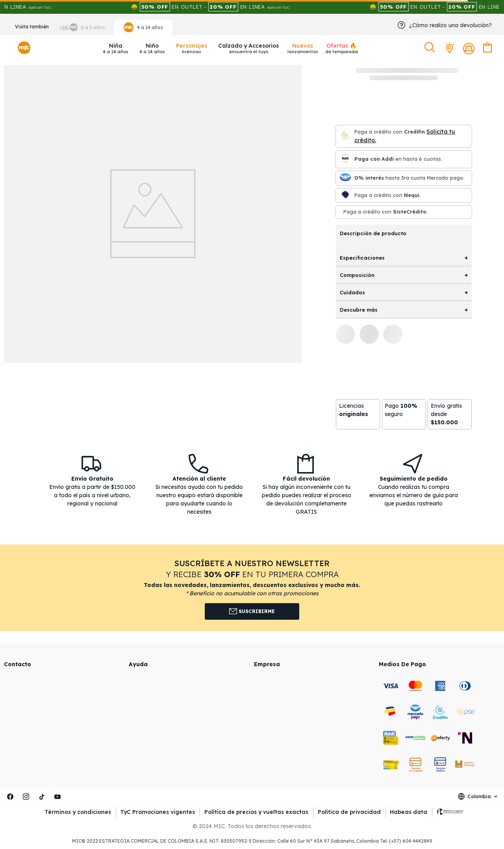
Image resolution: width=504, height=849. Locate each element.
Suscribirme (252, 611)
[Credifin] (345, 136)
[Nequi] (345, 195)
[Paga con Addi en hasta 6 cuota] (345, 159)
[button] (431, 48)
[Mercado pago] (345, 178)
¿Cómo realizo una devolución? (450, 25)
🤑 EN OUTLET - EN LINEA (225, 7)
